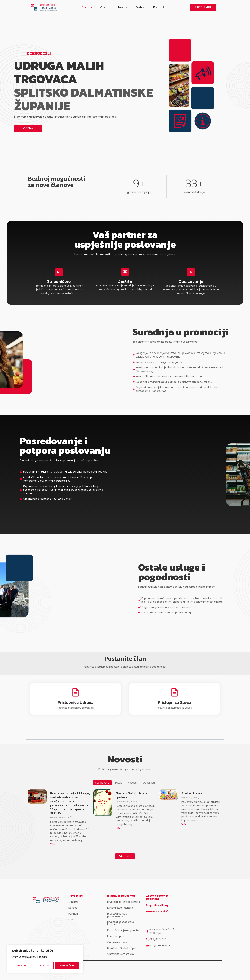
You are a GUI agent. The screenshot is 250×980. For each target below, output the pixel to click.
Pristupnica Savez (175, 700)
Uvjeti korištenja (158, 905)
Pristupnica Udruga (75, 700)
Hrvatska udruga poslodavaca (117, 915)
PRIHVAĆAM (67, 966)
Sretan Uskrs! (192, 793)
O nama (106, 7)
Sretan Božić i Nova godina (132, 795)
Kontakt (159, 7)
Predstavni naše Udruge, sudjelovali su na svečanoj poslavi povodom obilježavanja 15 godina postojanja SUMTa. (70, 803)
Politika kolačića (158, 911)
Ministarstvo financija (120, 908)
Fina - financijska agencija (123, 930)
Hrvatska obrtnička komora (124, 902)
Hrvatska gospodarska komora (121, 923)
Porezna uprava (117, 936)
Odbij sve (44, 966)
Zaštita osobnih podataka (157, 897)
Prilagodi (22, 966)
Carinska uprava (117, 942)
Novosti (123, 7)
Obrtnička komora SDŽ (121, 954)
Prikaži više (125, 856)
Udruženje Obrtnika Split (122, 948)
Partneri (141, 7)
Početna (88, 7)
